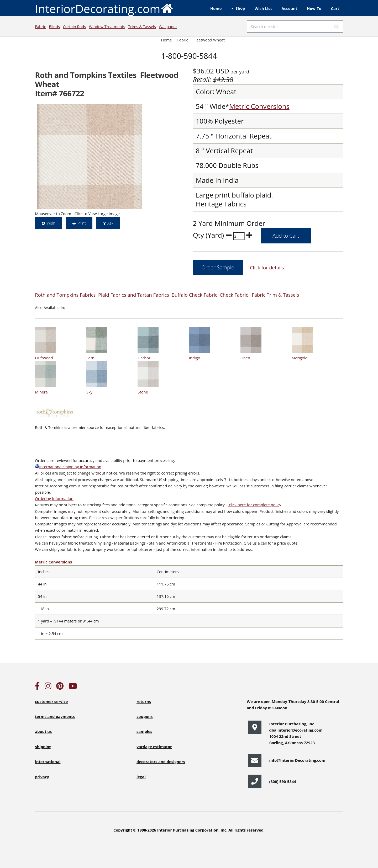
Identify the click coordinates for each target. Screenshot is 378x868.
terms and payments (55, 716)
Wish (51, 223)
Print (82, 223)
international (48, 762)
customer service (51, 701)
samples (144, 731)
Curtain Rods (74, 26)
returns (144, 701)
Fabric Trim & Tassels (275, 295)
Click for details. (267, 267)
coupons (145, 716)
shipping (43, 747)
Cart (335, 8)
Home (216, 8)
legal (141, 777)
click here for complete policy (254, 505)
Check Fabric (234, 295)
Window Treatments (107, 26)
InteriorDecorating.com (104, 8)
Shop (240, 8)
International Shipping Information (68, 467)
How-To (314, 8)
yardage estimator (154, 747)
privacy (42, 777)
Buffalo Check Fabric (195, 295)
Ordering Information (54, 498)
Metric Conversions (259, 106)
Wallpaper (168, 26)
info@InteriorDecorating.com (297, 760)
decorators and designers (161, 762)
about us (43, 731)
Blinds (54, 26)
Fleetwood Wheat (209, 40)
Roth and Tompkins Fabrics (65, 295)
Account (289, 8)
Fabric (40, 26)
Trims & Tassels (142, 26)
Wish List (263, 8)
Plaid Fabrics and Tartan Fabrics (134, 295)
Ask (110, 223)
